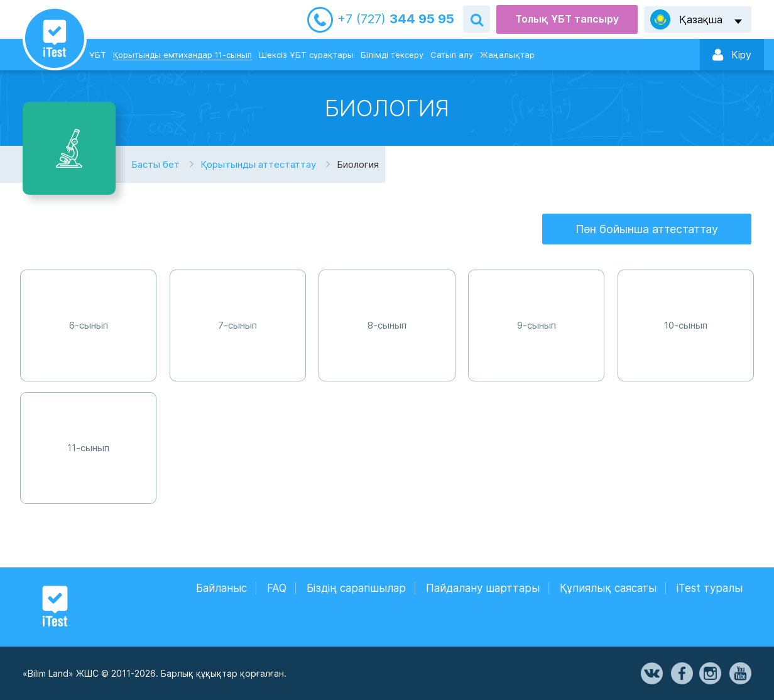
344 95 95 (396, 19)
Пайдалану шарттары (483, 588)
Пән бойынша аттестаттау (647, 229)
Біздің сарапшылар (356, 588)
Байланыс (221, 588)
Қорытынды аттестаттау (258, 164)
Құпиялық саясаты (608, 588)
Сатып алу (452, 55)
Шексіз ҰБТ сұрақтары (306, 55)
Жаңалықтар (507, 55)
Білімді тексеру (392, 55)
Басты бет (155, 164)
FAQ (277, 588)
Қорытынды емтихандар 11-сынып (183, 55)
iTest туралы (710, 588)
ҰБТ (98, 55)
